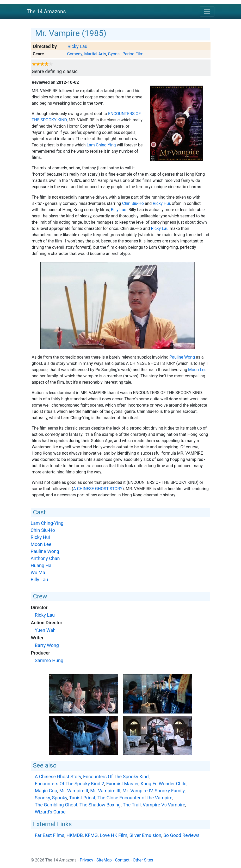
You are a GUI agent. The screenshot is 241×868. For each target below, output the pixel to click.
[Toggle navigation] (207, 11)
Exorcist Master (122, 784)
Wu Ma (38, 572)
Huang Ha (41, 565)
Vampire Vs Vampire (164, 805)
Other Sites (143, 860)
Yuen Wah (45, 630)
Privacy (86, 860)
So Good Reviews (181, 835)
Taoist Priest (82, 798)
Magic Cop (46, 791)
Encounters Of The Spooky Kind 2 (70, 784)
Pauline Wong (182, 357)
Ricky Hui (161, 203)
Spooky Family (169, 791)
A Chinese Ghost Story (98, 489)
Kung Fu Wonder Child (164, 784)
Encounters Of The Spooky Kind (116, 777)
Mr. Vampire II (74, 791)
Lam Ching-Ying (101, 145)
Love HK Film (114, 835)
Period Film (133, 54)
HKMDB (75, 835)
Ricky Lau (77, 46)
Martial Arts (95, 54)
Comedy (75, 54)
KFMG (91, 835)
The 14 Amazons (46, 11)
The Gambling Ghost (56, 805)
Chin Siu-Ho (133, 203)
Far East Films (50, 835)
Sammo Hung (49, 660)
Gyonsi (114, 54)
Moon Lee (197, 370)
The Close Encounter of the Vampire (135, 798)
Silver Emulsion (145, 835)
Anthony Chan (45, 558)
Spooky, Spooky (51, 798)
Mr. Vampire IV (137, 791)
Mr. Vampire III (105, 791)
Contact (122, 860)
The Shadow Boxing (100, 805)
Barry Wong (47, 645)
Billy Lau (118, 210)
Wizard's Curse (50, 812)
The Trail (132, 805)
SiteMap (104, 860)
